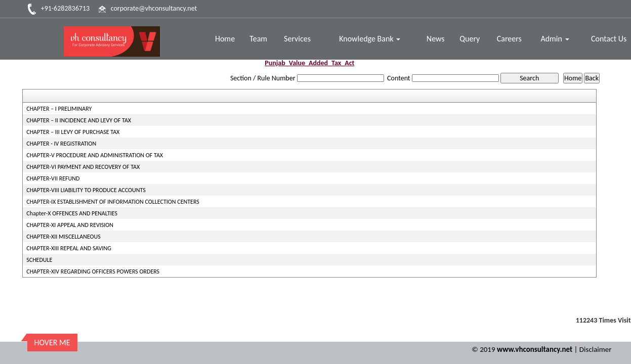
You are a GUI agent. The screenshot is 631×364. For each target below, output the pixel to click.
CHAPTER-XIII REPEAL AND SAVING (69, 248)
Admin (555, 39)
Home (225, 39)
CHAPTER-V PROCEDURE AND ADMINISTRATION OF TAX (95, 155)
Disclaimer (596, 349)
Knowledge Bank (370, 39)
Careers (509, 39)
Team (258, 39)
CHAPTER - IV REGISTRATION (61, 144)
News (436, 39)
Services (297, 39)
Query (470, 39)
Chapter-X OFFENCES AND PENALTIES (72, 213)
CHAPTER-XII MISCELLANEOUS (64, 237)
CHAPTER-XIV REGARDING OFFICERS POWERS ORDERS (93, 271)
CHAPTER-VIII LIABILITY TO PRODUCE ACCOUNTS (86, 190)
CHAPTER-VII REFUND (53, 178)
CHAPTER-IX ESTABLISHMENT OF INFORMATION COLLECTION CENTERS (113, 202)
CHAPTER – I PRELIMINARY (59, 109)
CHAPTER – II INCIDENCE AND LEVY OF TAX (79, 120)
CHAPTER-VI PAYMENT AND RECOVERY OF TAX (83, 167)
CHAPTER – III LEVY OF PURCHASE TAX (73, 132)
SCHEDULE (39, 260)
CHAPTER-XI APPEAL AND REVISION (70, 225)
